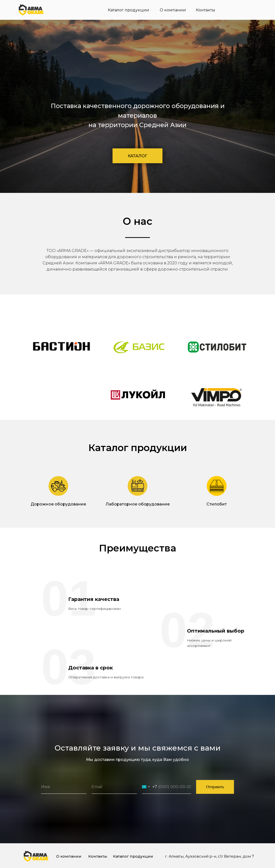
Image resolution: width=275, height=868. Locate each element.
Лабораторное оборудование (138, 504)
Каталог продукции (128, 10)
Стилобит (217, 504)
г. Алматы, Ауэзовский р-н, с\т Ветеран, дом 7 (209, 856)
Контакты (206, 10)
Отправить (215, 787)
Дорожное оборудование (58, 504)
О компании (173, 10)
